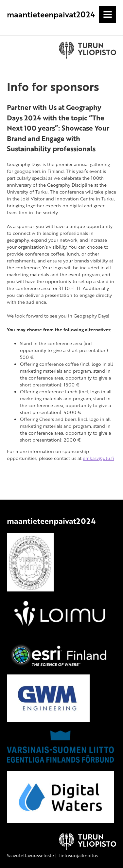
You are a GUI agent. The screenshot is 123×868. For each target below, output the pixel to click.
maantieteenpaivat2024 (51, 14)
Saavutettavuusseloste (30, 855)
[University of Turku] (88, 848)
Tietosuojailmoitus (78, 855)
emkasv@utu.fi (98, 458)
